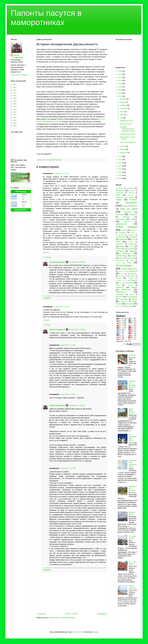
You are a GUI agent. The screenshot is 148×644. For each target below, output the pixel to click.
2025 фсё (132, 355)
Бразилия (131, 203)
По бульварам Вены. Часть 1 (133, 438)
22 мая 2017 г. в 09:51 (77, 262)
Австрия (130, 188)
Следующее (42, 614)
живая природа (126, 227)
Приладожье (133, 274)
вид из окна (129, 209)
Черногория (123, 299)
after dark (129, 306)
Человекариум (132, 297)
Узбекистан (120, 287)
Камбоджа (133, 237)
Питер (135, 269)
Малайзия (119, 251)
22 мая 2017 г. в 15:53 (68, 394)
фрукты (132, 294)
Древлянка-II (121, 224)
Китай (131, 242)
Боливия (133, 200)
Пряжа (132, 276)
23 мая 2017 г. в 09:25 (77, 405)
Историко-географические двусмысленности (127, 129)
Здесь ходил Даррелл (132, 411)
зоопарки (122, 232)
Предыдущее (102, 614)
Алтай (132, 191)
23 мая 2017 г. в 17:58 (68, 468)
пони (122, 274)
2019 (15, 112)
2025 (15, 126)
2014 (15, 98)
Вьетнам (120, 214)
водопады (127, 212)
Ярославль (119, 306)
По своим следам (132, 537)
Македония (129, 249)
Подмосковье (122, 271)
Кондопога (120, 244)
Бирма (119, 200)
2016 (15, 104)
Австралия (119, 188)
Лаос (132, 247)
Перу (129, 263)
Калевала (131, 235)
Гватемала (133, 215)
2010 (15, 87)
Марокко (133, 251)
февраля (124, 152)
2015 (15, 101)
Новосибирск (120, 260)
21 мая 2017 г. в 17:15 (61, 173)
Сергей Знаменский (57, 262)
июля (122, 112)
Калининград (121, 237)
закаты (124, 230)
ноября (123, 102)
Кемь (133, 239)
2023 (15, 120)
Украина (134, 287)
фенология (126, 290)
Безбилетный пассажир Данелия (133, 384)
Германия (126, 217)
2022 (15, 118)
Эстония (129, 304)
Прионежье (123, 276)
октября (123, 105)
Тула (117, 285)
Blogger (95, 632)
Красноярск (133, 244)
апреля (123, 146)
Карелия (123, 239)
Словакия (134, 280)
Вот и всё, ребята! (133, 563)
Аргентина (120, 193)
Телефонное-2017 (126, 121)
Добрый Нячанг (132, 513)
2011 (15, 90)
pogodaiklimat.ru (21, 210)
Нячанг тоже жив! (132, 587)
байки (118, 195)
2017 (15, 107)
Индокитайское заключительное (133, 464)
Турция (130, 285)
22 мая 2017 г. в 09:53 (77, 330)
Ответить (46, 253)
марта (123, 149)
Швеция (124, 301)
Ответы (48, 257)
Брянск (125, 206)
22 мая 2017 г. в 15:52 (68, 345)
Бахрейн (131, 195)
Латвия (118, 249)
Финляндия (120, 294)
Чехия (135, 299)
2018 (15, 109)
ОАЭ (132, 260)
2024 (15, 123)
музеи (121, 258)
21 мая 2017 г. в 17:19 (61, 307)
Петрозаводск (21, 192)
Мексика (126, 253)
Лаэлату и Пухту (126, 124)
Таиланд (129, 283)
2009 (15, 85)
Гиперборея (120, 219)
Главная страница (72, 614)
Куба (122, 246)
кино (118, 242)
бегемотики (120, 197)
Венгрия (134, 206)
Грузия (127, 222)
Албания (120, 190)
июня (122, 115)
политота (133, 271)
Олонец (118, 263)
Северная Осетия (121, 281)
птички (118, 278)
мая (122, 118)
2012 (15, 93)
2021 (15, 115)
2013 (15, 96)
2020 (120, 87)
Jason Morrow (78, 632)
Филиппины (121, 292)
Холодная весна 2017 (128, 134)
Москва (134, 256)
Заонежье (134, 230)
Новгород (130, 258)
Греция (134, 219)
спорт (121, 283)
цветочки (119, 297)
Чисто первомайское (127, 142)
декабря (123, 99)
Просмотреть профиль (19, 75)
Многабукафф (121, 256)
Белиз (131, 197)
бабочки (131, 193)
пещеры (125, 269)
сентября (124, 108)
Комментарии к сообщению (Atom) (62, 618)
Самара (131, 278)
